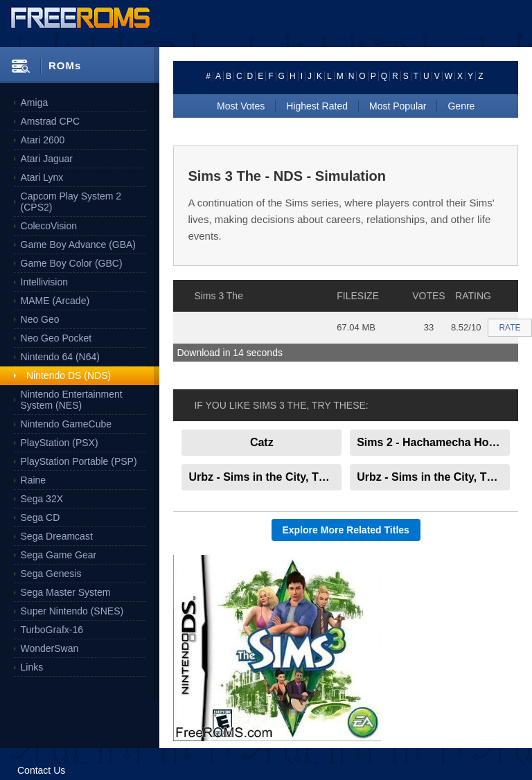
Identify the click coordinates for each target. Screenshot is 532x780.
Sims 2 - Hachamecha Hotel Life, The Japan (433, 442)
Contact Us (41, 770)
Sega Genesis (51, 574)
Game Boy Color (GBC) (72, 263)
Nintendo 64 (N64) (60, 357)
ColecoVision (49, 226)
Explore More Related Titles (346, 530)
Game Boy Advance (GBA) (79, 245)
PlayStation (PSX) (60, 443)
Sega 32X (42, 499)
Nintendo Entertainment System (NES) (72, 400)
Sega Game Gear (59, 555)
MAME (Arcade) (55, 301)
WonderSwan (50, 648)
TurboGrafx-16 (52, 630)
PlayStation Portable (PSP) (79, 461)
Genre (461, 106)
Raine (34, 480)
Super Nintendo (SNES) (72, 611)
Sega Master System (66, 592)
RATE (509, 328)
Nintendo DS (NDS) (69, 375)
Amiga (35, 103)
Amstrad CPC (51, 121)
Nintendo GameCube (66, 424)
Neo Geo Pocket (56, 338)
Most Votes (241, 106)
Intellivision (44, 282)
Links (32, 667)
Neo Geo (40, 319)
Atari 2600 (43, 140)
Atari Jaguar (47, 159)
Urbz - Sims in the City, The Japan (265, 477)
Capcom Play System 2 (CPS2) (71, 202)
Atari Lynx (42, 177)
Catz (262, 442)
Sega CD (41, 517)
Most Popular (398, 106)
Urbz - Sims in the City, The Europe (433, 477)
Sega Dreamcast (57, 536)
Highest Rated (317, 106)
